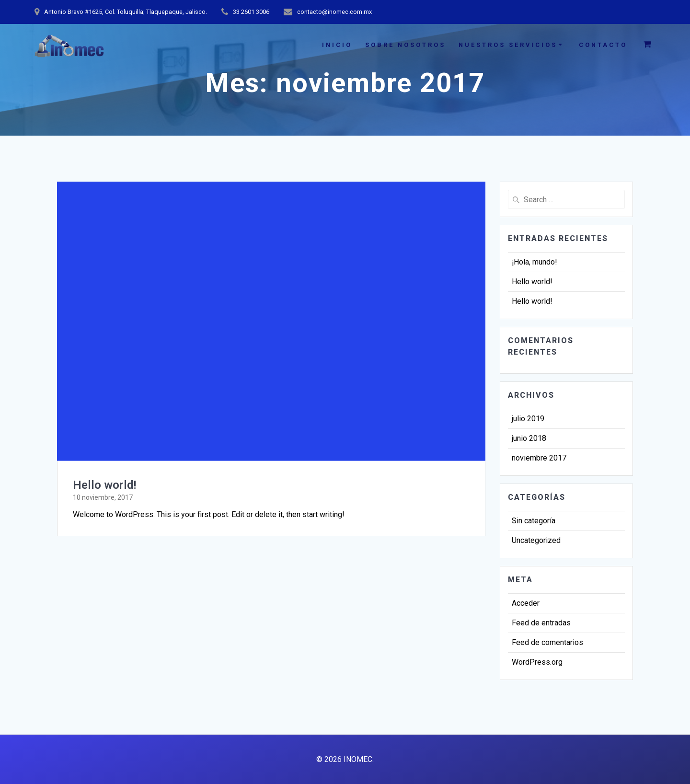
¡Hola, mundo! (535, 262)
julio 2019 (528, 419)
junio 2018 (529, 438)
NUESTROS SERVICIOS (508, 45)
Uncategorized (536, 540)
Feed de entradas (541, 623)
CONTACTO (603, 45)
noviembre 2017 (539, 458)
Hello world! (104, 485)
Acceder (526, 603)
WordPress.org (537, 662)
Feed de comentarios (547, 642)
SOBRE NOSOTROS (405, 45)
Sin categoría (534, 521)
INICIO (337, 45)
